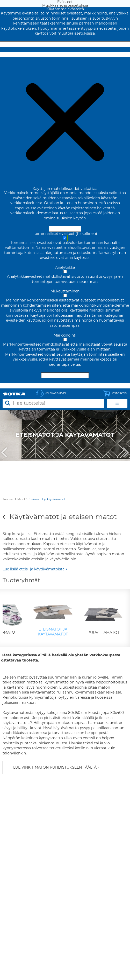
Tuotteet (8, 499)
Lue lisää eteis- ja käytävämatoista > (35, 569)
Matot (21, 499)
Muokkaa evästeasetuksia (65, 55)
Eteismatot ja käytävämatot (47, 499)
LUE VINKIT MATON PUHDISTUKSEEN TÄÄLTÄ (55, 767)
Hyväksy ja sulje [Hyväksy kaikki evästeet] (65, 44)
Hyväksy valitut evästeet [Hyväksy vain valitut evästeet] (65, 375)
